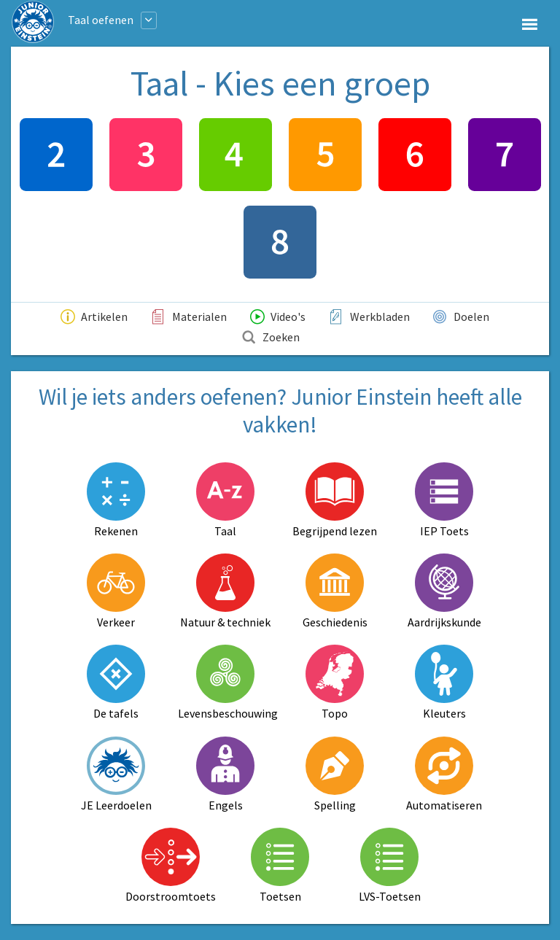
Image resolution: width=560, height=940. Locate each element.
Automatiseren (444, 774)
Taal (225, 500)
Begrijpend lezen (335, 500)
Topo (335, 683)
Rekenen (116, 500)
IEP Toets (444, 500)
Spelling (335, 774)
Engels (225, 774)
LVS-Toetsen (390, 866)
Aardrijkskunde (444, 591)
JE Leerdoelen (116, 774)
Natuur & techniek (225, 591)
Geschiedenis (335, 591)
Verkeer (116, 591)
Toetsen (280, 866)
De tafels (116, 683)
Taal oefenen (101, 20)
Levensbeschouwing (225, 683)
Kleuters (444, 683)
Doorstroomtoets (171, 866)
